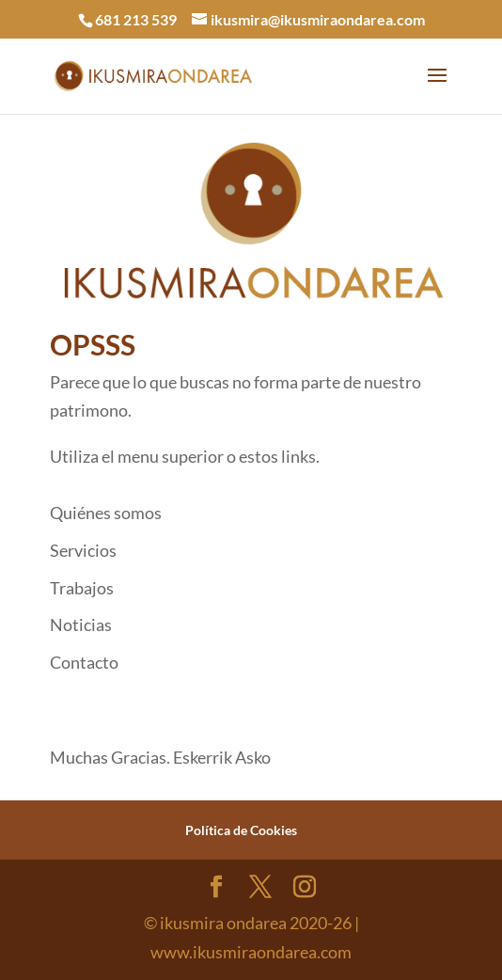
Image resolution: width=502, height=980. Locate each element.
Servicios (83, 550)
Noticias (81, 624)
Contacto (84, 662)
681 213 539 (136, 19)
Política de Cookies (241, 830)
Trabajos (82, 588)
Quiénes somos (106, 513)
